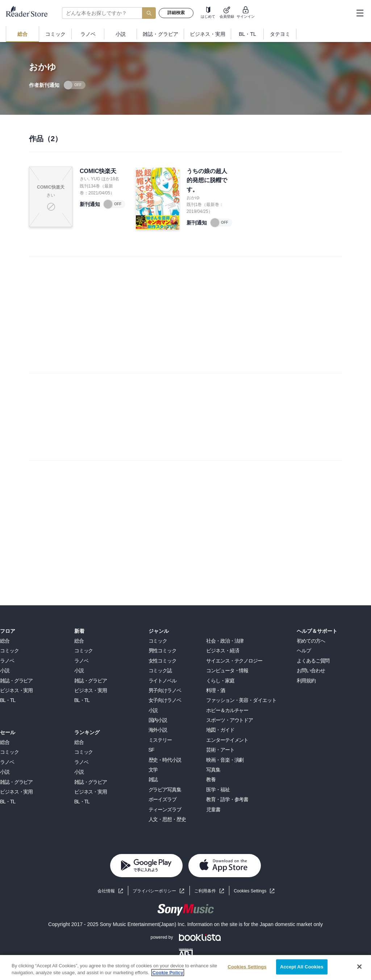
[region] (185, 968)
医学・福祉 (218, 790)
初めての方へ (311, 641)
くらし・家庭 (220, 681)
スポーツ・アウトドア (230, 720)
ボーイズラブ (162, 799)
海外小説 (158, 730)
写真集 (213, 770)
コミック (9, 651)
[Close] (359, 967)
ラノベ (7, 661)
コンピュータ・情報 (227, 670)
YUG (96, 179)
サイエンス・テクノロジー (234, 661)
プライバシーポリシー (154, 891)
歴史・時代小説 (165, 760)
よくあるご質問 (313, 661)
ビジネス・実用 (16, 690)
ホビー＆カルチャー (227, 710)
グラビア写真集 (165, 790)
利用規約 (306, 681)
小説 (5, 670)
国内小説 (158, 720)
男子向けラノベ (165, 690)
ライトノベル (162, 681)
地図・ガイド (220, 730)
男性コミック (162, 651)
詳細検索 (176, 13)
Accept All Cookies (302, 967)
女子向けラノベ (165, 700)
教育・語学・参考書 (227, 799)
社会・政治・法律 (225, 641)
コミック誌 (160, 670)
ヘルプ (304, 651)
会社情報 (106, 891)
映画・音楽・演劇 (225, 760)
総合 (5, 641)
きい (84, 179)
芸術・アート (220, 750)
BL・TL (8, 700)
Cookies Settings (250, 891)
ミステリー (160, 740)
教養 (211, 779)
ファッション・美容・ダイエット (241, 700)
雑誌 (153, 779)
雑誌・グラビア (16, 681)
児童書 (213, 809)
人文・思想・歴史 (167, 819)
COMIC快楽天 (98, 171)
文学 (153, 770)
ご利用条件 (205, 891)
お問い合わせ (311, 670)
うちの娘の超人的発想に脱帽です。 (207, 180)
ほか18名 (110, 179)
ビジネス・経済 (222, 651)
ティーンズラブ (165, 809)
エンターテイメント (227, 740)
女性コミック (162, 661)
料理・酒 (216, 690)
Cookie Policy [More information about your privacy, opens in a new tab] (168, 973)
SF (151, 750)
